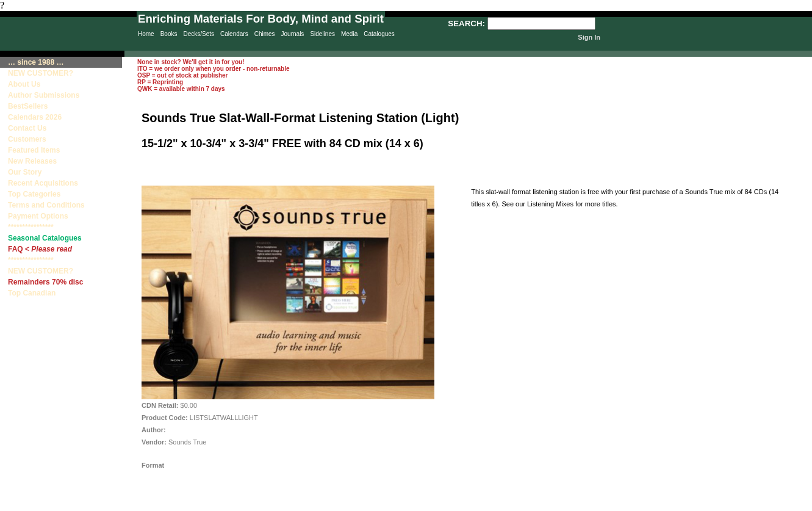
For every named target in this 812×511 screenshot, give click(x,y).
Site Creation (790, 506)
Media (349, 34)
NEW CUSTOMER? (41, 73)
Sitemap (380, 506)
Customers (27, 139)
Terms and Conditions (46, 205)
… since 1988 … (36, 62)
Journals (293, 34)
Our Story (25, 172)
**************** (31, 227)
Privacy (330, 506)
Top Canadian (33, 293)
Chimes (265, 34)
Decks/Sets (199, 34)
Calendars (234, 34)
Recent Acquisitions (43, 183)
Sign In (589, 37)
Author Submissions (44, 95)
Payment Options (38, 216)
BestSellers (28, 106)
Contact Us (27, 128)
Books (169, 34)
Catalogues (379, 34)
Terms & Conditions (494, 506)
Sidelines (322, 34)
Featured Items (34, 150)
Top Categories (34, 194)
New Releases (32, 161)
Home (146, 34)
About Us (24, 84)
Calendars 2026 (35, 117)
